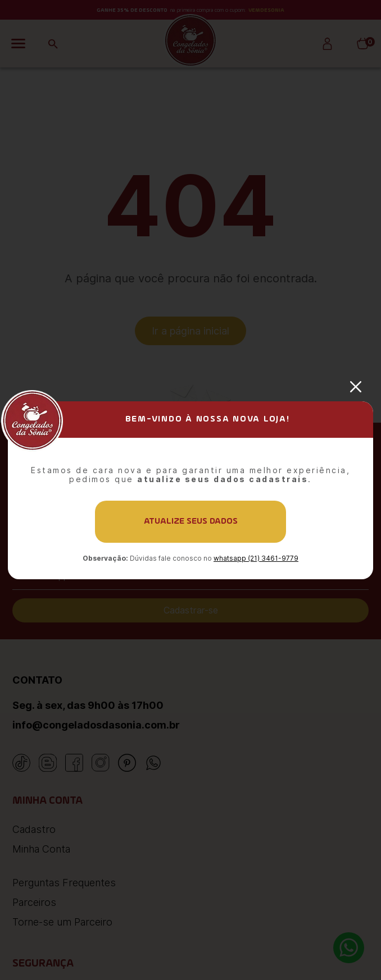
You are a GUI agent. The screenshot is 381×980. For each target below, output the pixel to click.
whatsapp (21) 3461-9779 (256, 558)
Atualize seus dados (191, 521)
